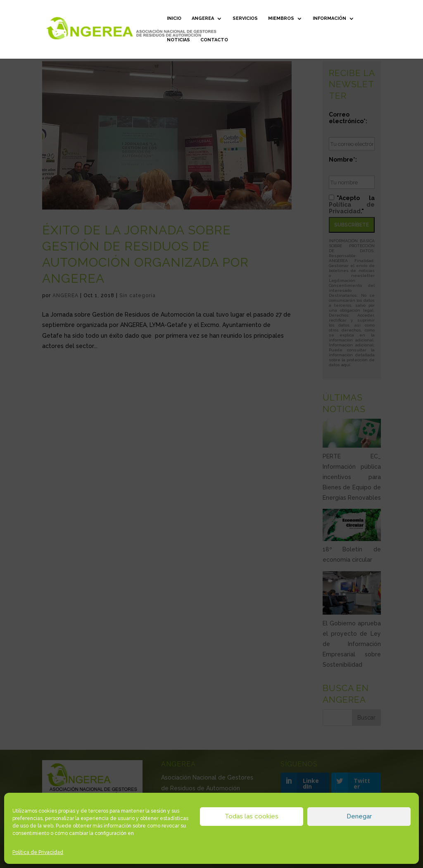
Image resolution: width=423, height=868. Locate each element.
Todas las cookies (252, 816)
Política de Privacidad (38, 852)
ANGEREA (203, 18)
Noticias (178, 40)
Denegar (359, 816)
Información (329, 18)
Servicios (245, 18)
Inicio (174, 18)
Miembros (281, 18)
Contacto (214, 40)
